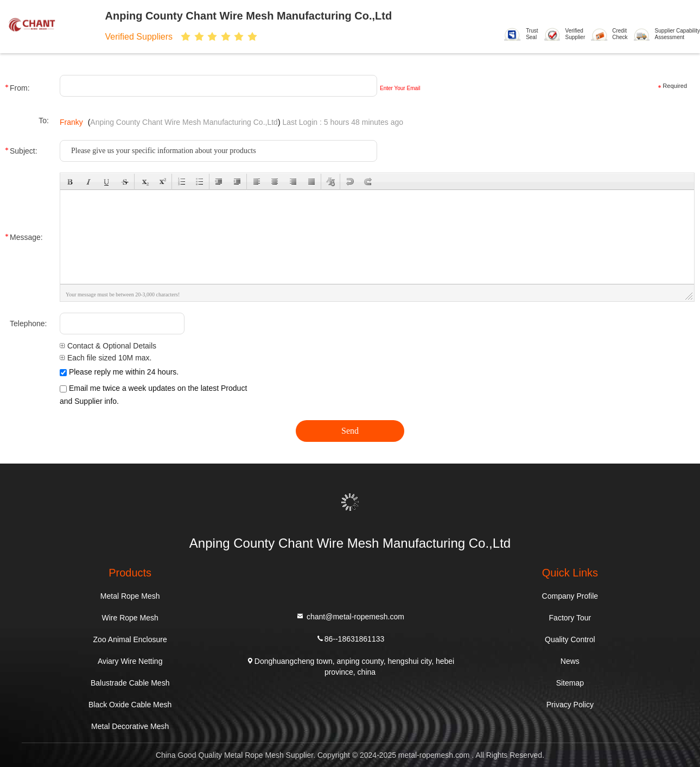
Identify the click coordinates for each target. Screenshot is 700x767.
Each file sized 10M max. (106, 358)
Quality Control (570, 639)
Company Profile (570, 596)
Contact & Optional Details (108, 346)
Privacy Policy (570, 705)
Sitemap (570, 683)
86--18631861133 (350, 638)
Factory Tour (570, 618)
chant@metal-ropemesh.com (350, 616)
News (570, 661)
